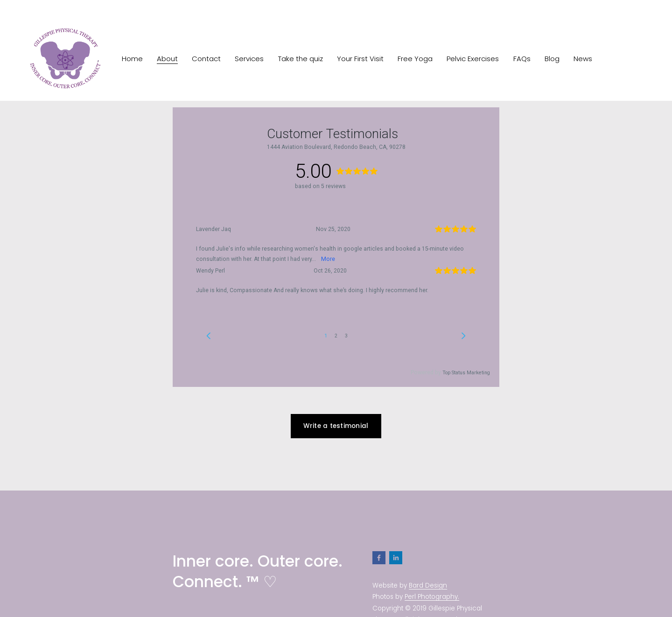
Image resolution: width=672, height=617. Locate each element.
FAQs (522, 59)
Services (249, 59)
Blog (552, 59)
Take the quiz (301, 59)
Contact (206, 59)
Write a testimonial (336, 426)
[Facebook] (379, 558)
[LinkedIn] (396, 558)
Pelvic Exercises (473, 59)
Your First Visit (360, 59)
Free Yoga (415, 59)
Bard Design (428, 585)
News (583, 59)
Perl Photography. (432, 597)
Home (132, 59)
